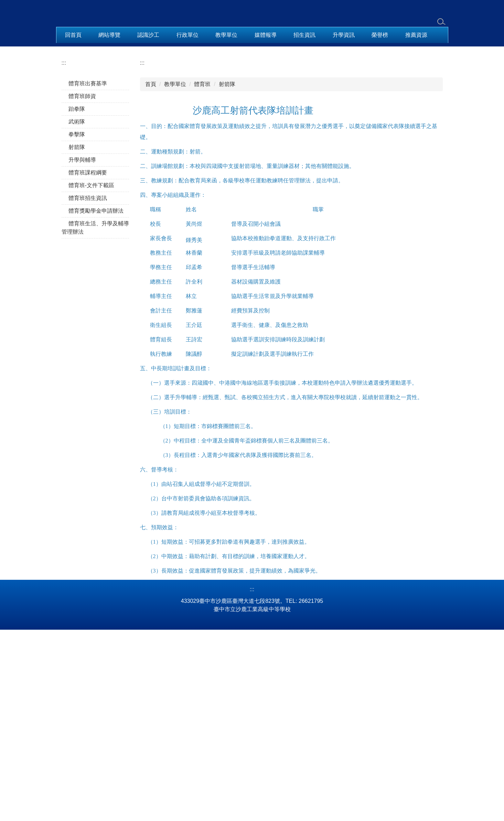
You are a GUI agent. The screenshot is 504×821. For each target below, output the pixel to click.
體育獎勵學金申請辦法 (96, 383)
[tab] (230, 212)
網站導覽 (109, 35)
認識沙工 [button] (148, 35)
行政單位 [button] (187, 35)
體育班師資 (82, 269)
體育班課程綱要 (88, 345)
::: (64, 235)
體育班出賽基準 (88, 256)
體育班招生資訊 (88, 370)
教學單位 (175, 257)
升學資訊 (344, 35)
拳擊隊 (77, 307)
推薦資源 (416, 35)
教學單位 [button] (226, 35)
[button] (65, 129)
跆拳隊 (77, 281)
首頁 (151, 257)
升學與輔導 (82, 332)
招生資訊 (304, 35)
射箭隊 (77, 319)
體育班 (202, 257)
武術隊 (77, 294)
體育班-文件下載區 (91, 358)
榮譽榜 (380, 35)
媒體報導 (266, 35)
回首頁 (73, 35)
